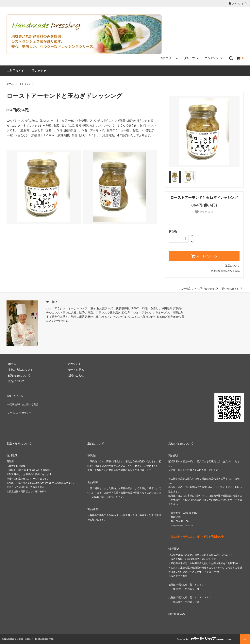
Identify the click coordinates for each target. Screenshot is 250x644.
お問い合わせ (38, 71)
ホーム (10, 84)
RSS (9, 395)
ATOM (18, 395)
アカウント (238, 3)
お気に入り (204, 212)
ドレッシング (27, 84)
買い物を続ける (233, 289)
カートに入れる (204, 256)
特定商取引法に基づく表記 (225, 271)
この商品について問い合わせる (200, 289)
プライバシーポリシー (20, 406)
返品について (232, 266)
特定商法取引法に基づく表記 (25, 401)
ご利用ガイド (15, 71)
